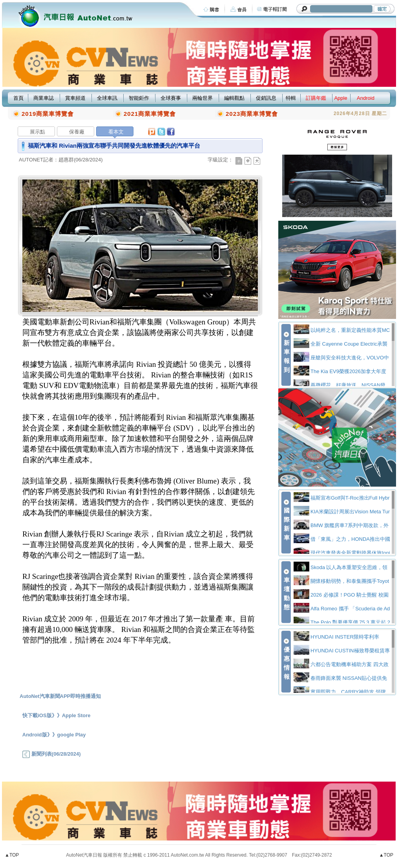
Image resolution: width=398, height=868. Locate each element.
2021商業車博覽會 (150, 114)
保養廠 (77, 132)
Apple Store (76, 715)
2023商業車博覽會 (252, 114)
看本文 (116, 132)
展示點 (37, 132)
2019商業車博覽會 (48, 114)
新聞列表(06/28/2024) (51, 754)
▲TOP (12, 855)
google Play (72, 735)
